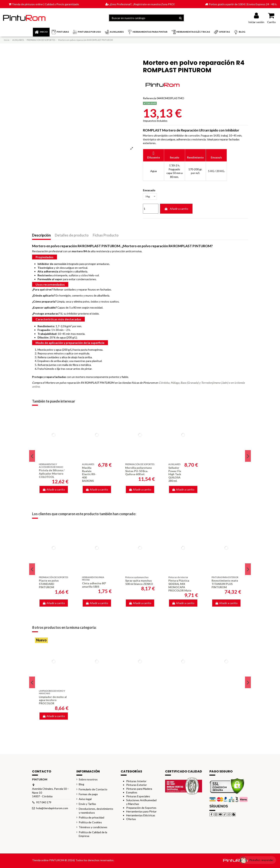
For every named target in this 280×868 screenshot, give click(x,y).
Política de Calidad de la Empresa (93, 835)
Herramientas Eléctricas (141, 816)
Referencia (150, 98)
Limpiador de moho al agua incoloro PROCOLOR (53, 701)
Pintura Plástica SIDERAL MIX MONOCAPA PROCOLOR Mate (180, 587)
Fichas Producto (106, 236)
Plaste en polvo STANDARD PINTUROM (49, 585)
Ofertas (131, 820)
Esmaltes (132, 794)
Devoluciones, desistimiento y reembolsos (96, 812)
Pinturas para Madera (139, 790)
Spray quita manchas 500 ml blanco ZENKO (139, 583)
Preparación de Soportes (141, 809)
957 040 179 (44, 803)
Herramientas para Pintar (141, 813)
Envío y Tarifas (87, 805)
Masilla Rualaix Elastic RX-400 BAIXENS (89, 475)
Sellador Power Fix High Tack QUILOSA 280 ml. (175, 475)
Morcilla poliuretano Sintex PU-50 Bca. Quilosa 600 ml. (139, 472)
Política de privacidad (91, 818)
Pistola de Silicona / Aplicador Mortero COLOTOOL (52, 474)
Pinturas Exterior (136, 786)
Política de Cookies (90, 823)
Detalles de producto (72, 236)
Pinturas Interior (136, 782)
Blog (81, 785)
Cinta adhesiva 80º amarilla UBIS (94, 586)
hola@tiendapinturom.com (52, 809)
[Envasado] (151, 197)
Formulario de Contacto (93, 790)
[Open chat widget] (254, 857)
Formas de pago (88, 795)
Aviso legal (85, 800)
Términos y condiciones (93, 828)
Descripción (41, 236)
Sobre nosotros (88, 780)
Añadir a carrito (176, 210)
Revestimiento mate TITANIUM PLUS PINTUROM (225, 585)
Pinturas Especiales (138, 797)
